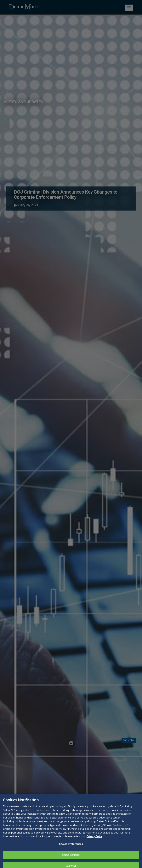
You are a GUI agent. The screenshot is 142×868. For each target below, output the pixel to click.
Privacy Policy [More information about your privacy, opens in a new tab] (94, 838)
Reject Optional (71, 856)
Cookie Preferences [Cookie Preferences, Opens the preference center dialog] (71, 845)
